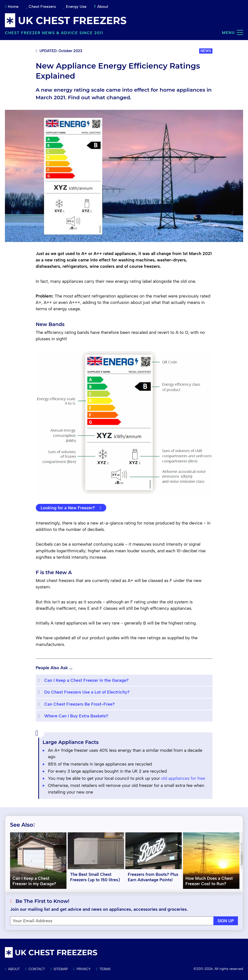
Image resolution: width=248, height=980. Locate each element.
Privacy (82, 969)
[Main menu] (240, 32)
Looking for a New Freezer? (71, 508)
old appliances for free (183, 778)
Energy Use (75, 7)
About (101, 7)
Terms (103, 969)
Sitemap (59, 969)
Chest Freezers (41, 7)
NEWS (206, 51)
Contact (35, 969)
